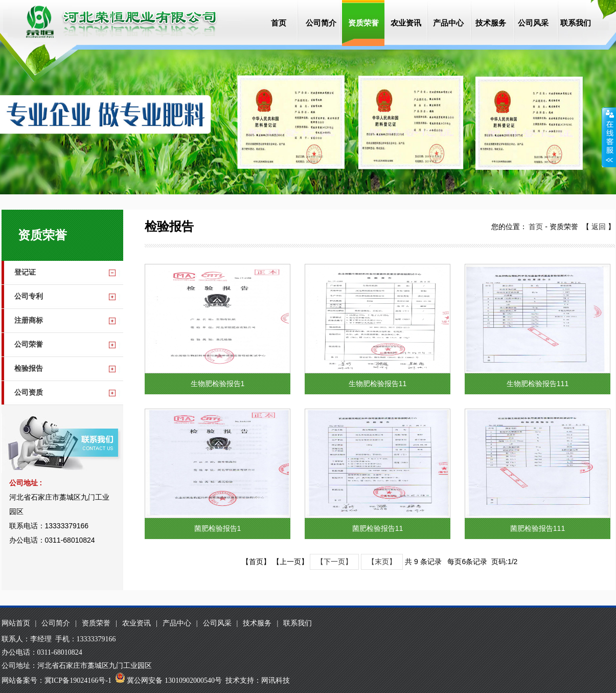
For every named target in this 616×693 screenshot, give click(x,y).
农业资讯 (406, 23)
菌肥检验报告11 (377, 528)
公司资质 (29, 393)
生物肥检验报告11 (377, 384)
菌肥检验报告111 (537, 528)
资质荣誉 (363, 23)
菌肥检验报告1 (217, 528)
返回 (599, 227)
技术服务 (491, 23)
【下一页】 (334, 562)
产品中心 (448, 23)
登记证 (25, 272)
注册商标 (29, 320)
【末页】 (382, 562)
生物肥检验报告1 (217, 384)
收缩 (609, 138)
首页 (279, 23)
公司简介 (321, 23)
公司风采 (533, 23)
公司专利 (29, 296)
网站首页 (16, 623)
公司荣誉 (29, 344)
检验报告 (29, 368)
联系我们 (576, 23)
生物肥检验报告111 (537, 384)
